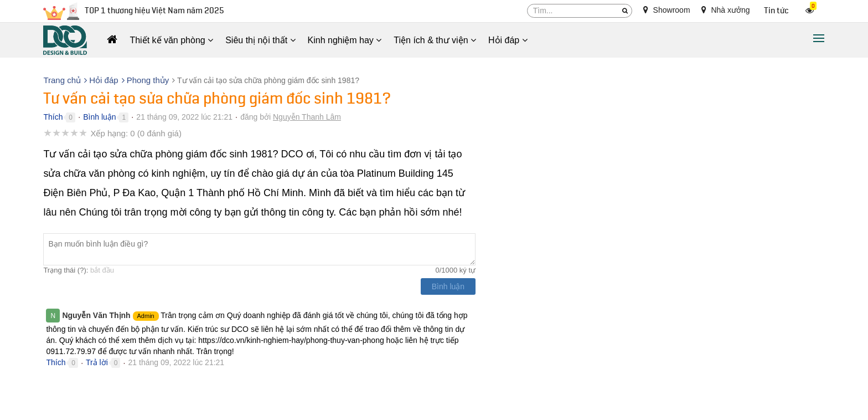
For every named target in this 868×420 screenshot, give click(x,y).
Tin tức (776, 11)
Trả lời (97, 362)
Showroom (667, 10)
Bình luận (99, 117)
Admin (146, 316)
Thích (53, 117)
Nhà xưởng (726, 10)
